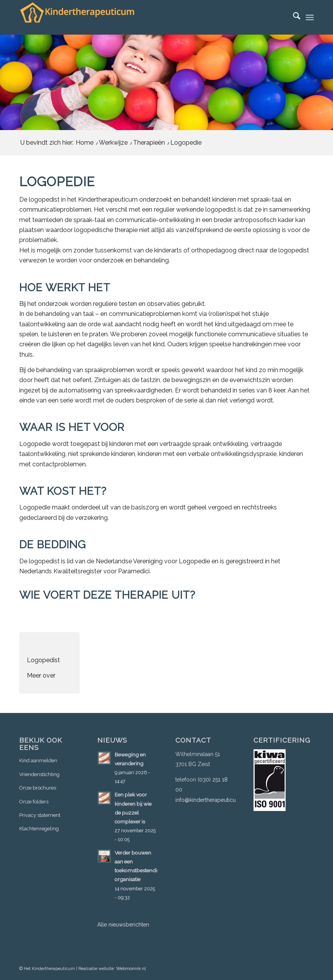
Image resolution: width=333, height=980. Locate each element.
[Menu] (310, 17)
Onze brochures (38, 788)
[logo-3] (77, 17)
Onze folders (34, 802)
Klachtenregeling (39, 829)
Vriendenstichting (39, 774)
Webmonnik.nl (131, 969)
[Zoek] (293, 17)
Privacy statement (40, 815)
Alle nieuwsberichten (123, 925)
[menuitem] (293, 17)
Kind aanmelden (38, 760)
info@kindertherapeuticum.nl (211, 800)
